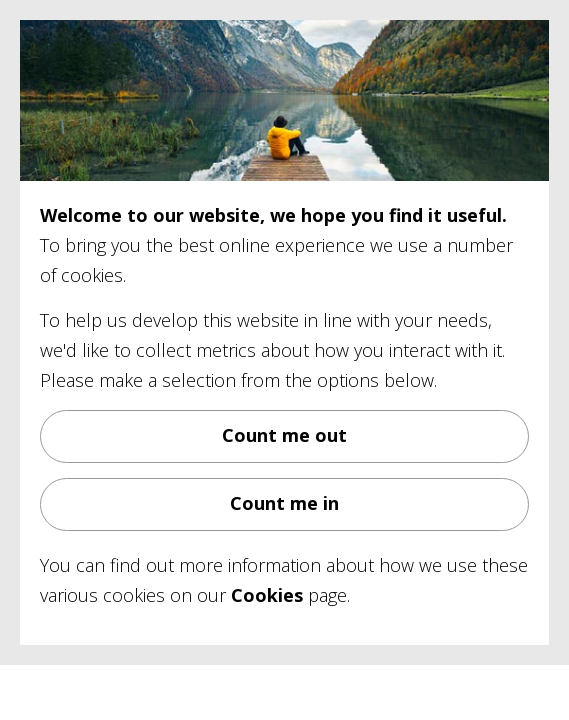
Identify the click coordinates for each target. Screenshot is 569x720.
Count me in (284, 503)
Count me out (284, 435)
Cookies (267, 595)
